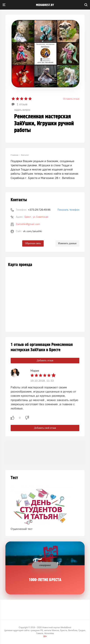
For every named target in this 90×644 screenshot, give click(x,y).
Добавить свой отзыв (45, 428)
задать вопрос (22, 110)
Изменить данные (67, 243)
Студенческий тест (21, 529)
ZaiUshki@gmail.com (28, 224)
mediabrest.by (45, 5)
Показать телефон (68, 210)
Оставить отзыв (71, 99)
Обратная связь (33, 243)
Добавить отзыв (45, 360)
